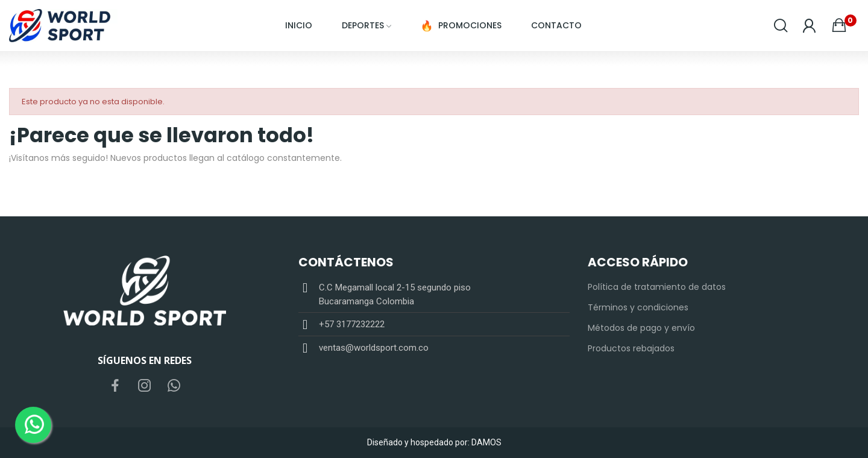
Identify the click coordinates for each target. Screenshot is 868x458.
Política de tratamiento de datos (657, 287)
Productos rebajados (631, 348)
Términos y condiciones (638, 307)
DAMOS (486, 442)
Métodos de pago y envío (641, 328)
